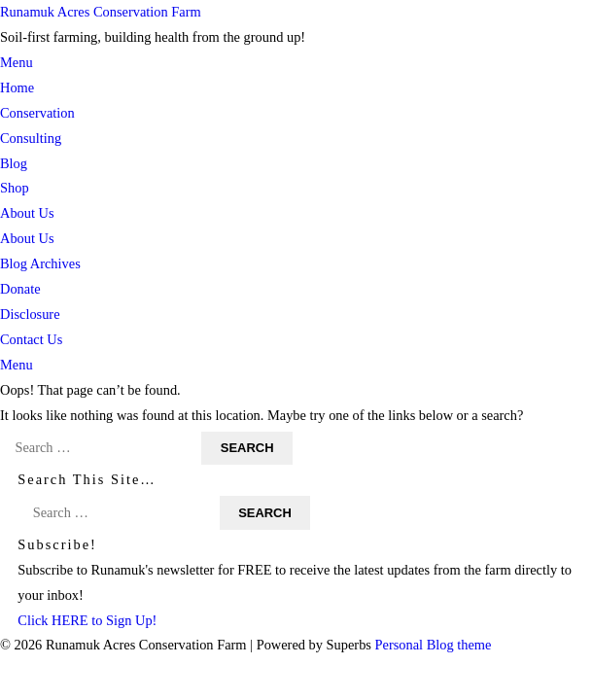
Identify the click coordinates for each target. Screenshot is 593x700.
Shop (15, 188)
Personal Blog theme (434, 645)
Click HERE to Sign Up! (87, 620)
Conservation (37, 113)
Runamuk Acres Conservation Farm (101, 12)
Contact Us (31, 339)
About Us (27, 213)
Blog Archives (40, 263)
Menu (17, 62)
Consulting (31, 138)
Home (17, 87)
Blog (14, 163)
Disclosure (30, 314)
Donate (20, 289)
